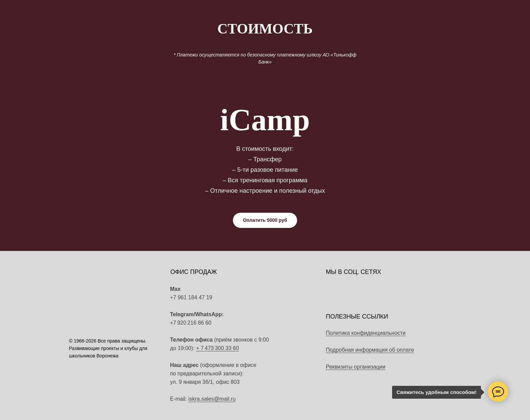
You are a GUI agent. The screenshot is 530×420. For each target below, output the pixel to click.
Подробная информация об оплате (370, 350)
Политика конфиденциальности (366, 333)
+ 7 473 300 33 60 (218, 348)
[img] (249, 320)
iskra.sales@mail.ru (212, 399)
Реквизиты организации (356, 367)
